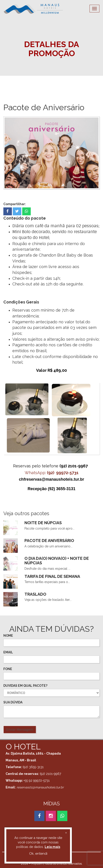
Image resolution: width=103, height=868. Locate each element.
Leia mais (52, 847)
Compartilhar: (15, 204)
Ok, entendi (38, 854)
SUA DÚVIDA (13, 702)
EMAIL (8, 652)
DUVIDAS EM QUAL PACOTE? (25, 686)
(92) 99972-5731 (63, 473)
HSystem (37, 864)
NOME (8, 636)
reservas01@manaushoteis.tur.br (40, 787)
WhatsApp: (35, 473)
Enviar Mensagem (20, 730)
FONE (8, 669)
